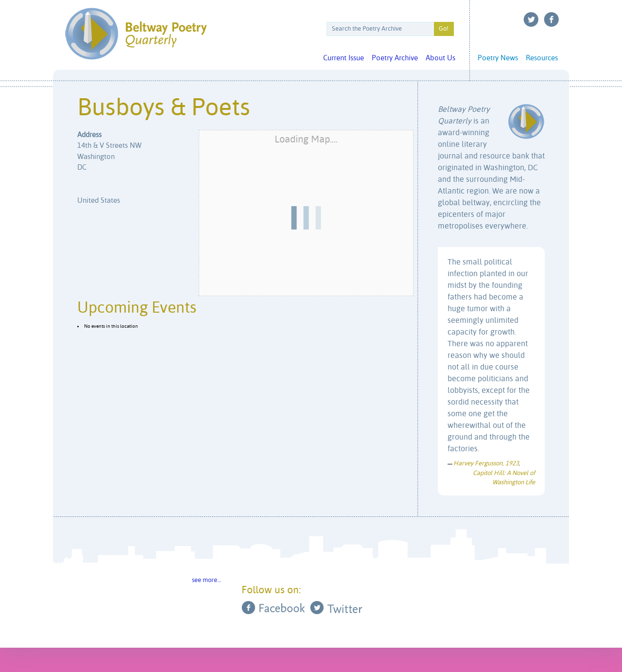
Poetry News (498, 58)
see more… (207, 580)
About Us (441, 58)
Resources (542, 58)
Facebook (552, 19)
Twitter (531, 19)
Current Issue (344, 58)
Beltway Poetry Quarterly (136, 34)
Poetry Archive (395, 58)
